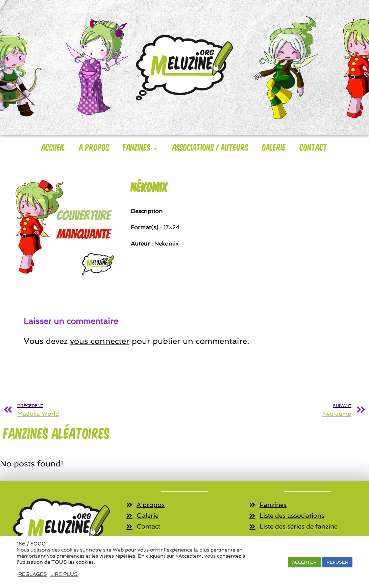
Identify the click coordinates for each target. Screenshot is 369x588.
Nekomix (167, 244)
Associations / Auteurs (210, 147)
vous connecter (100, 341)
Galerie (274, 147)
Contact (314, 147)
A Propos (94, 147)
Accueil (53, 147)
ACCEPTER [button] (304, 562)
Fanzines (141, 147)
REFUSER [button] (337, 562)
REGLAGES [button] (33, 574)
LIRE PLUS (64, 574)
